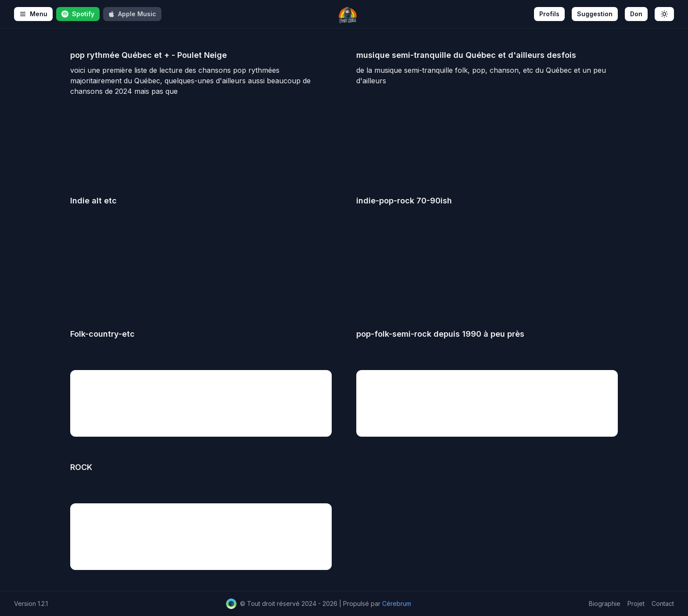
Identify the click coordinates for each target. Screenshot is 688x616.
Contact (663, 604)
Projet (636, 604)
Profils (549, 14)
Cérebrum (397, 604)
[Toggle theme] (664, 14)
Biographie (605, 604)
